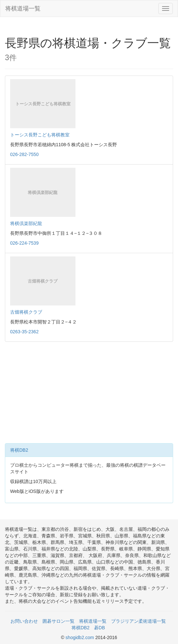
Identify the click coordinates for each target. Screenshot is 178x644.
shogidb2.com (81, 637)
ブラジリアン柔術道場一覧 (138, 621)
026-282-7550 (24, 154)
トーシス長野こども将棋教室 (40, 135)
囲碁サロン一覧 (58, 621)
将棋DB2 (19, 450)
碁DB (99, 628)
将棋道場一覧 (23, 9)
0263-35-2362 (24, 332)
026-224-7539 (24, 243)
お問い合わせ (24, 621)
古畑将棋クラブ (26, 312)
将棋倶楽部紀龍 (26, 223)
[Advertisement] (89, 394)
